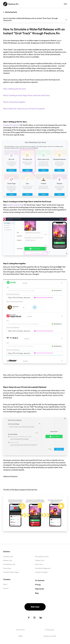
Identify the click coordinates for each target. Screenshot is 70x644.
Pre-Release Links (9, 564)
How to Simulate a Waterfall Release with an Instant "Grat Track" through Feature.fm (35, 19)
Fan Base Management (43, 568)
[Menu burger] (65, 4)
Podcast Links (40, 560)
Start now (35, 607)
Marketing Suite (11, 12)
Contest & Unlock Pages (11, 572)
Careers (6, 588)
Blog (37, 593)
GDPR (20, 636)
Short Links (39, 564)
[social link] (29, 618)
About (5, 584)
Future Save (7, 568)
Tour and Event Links (42, 557)
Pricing (38, 585)
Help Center (40, 589)
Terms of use (20, 630)
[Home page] (11, 4)
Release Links (8, 560)
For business (40, 580)
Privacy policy (50, 630)
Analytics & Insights (41, 572)
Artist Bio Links (8, 557)
